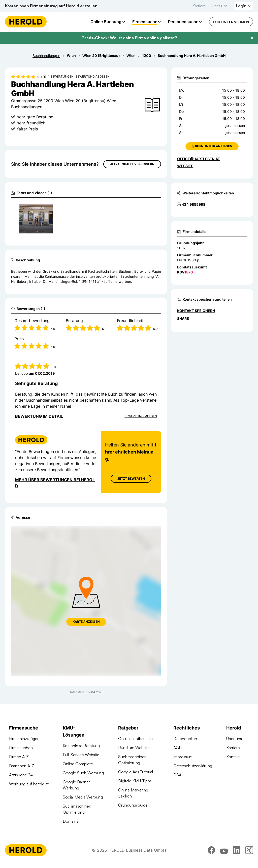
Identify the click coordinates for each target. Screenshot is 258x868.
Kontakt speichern (196, 311)
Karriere (199, 6)
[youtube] (224, 850)
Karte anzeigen (86, 622)
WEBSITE (185, 166)
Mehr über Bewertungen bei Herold (55, 483)
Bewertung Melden (141, 416)
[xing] (249, 850)
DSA (177, 775)
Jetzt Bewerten (131, 479)
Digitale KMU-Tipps (135, 781)
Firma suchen (21, 748)
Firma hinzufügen (24, 739)
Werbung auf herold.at (29, 784)
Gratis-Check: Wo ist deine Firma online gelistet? (129, 38)
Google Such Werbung (83, 773)
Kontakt (233, 757)
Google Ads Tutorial (136, 772)
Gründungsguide (133, 805)
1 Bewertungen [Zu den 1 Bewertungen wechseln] (61, 76)
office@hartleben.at (199, 159)
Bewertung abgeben (93, 76)
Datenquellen (185, 739)
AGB (178, 748)
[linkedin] (237, 850)
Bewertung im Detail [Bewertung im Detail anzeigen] (39, 416)
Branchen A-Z (22, 766)
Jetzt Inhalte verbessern (132, 164)
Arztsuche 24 (21, 775)
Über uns (220, 6)
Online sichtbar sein (135, 739)
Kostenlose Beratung (81, 746)
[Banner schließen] (252, 38)
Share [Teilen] (183, 318)
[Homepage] (26, 22)
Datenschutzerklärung (193, 766)
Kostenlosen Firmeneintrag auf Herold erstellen (51, 6)
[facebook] (211, 850)
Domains (71, 821)
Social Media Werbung (83, 797)
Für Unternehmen (231, 22)
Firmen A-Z (19, 757)
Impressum (183, 757)
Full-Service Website (81, 755)
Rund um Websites (135, 748)
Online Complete (78, 764)
